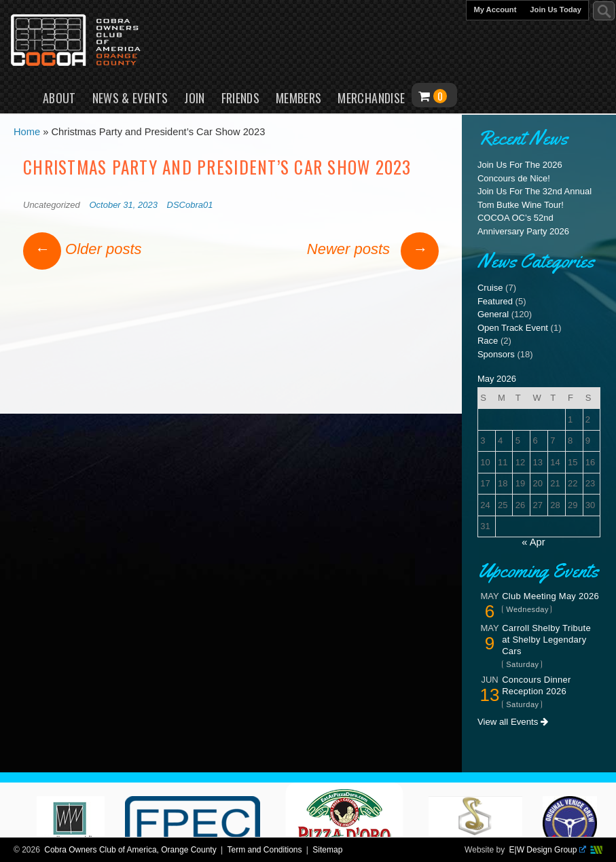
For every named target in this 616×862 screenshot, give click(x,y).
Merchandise (371, 98)
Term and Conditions (264, 850)
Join (194, 98)
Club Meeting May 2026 (550, 596)
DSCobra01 (190, 205)
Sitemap (327, 850)
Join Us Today (556, 10)
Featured (495, 301)
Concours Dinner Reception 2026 (536, 685)
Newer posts (373, 249)
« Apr (533, 542)
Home (22, 95)
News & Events (130, 98)
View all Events (513, 722)
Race (488, 341)
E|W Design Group (548, 850)
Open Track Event (513, 328)
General (493, 314)
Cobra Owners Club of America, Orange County (130, 850)
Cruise (490, 288)
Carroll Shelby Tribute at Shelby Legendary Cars (546, 640)
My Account (495, 10)
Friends (241, 98)
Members (299, 98)
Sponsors (496, 354)
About (59, 98)
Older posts (83, 249)
